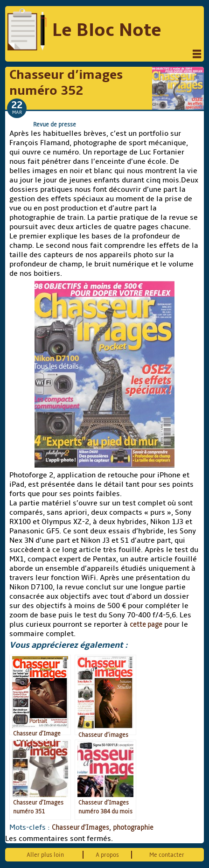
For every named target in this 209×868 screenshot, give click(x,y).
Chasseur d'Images (80, 827)
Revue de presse (55, 124)
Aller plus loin (45, 855)
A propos (107, 855)
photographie (133, 827)
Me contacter (167, 855)
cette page (146, 624)
